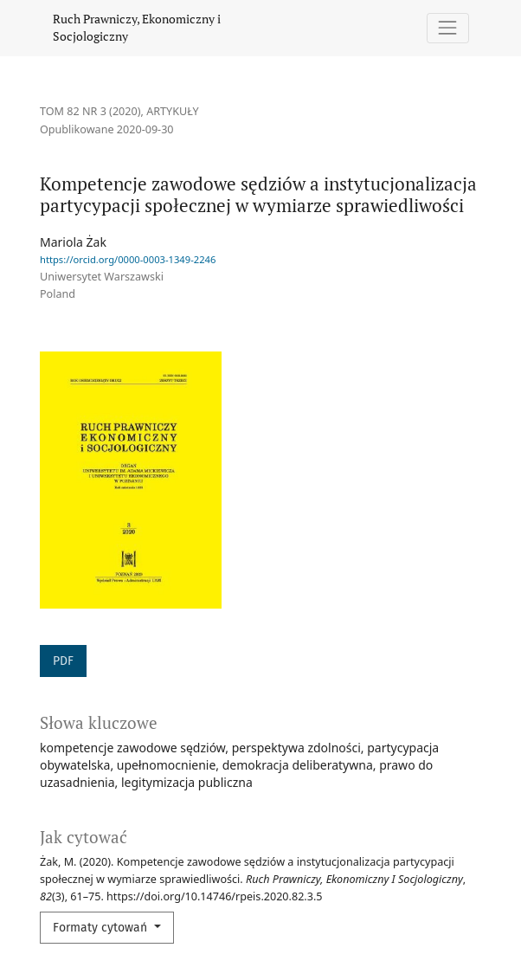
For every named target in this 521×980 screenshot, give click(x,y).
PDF (63, 661)
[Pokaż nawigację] (448, 28)
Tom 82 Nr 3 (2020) (90, 111)
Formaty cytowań (102, 928)
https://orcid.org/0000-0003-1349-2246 (128, 259)
